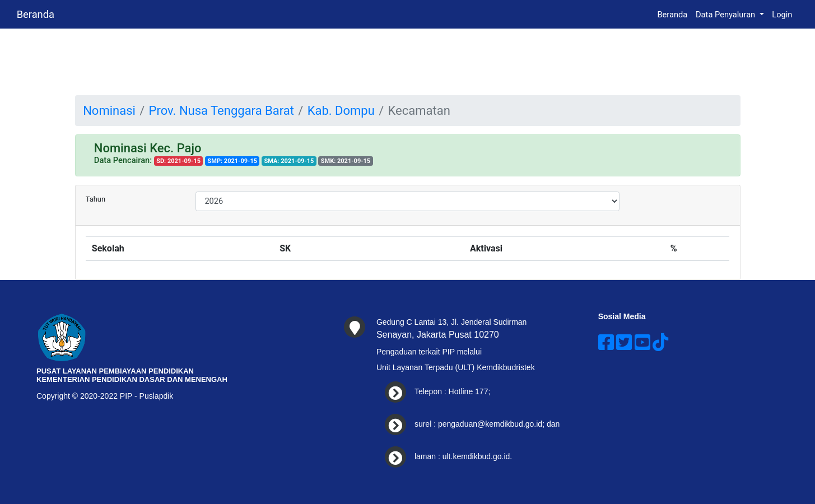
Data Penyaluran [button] (726, 15)
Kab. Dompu (341, 111)
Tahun (96, 199)
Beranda (36, 14)
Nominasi (109, 111)
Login (782, 15)
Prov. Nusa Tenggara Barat (222, 111)
